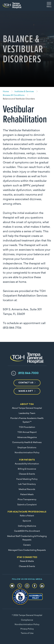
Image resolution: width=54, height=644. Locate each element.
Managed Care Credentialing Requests (27, 550)
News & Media (27, 561)
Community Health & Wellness (27, 443)
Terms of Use (27, 633)
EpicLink (27, 521)
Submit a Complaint (27, 505)
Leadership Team (27, 413)
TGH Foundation (27, 427)
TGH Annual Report (27, 432)
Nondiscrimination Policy (27, 453)
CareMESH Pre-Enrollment (27, 531)
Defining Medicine (27, 526)
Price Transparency (27, 500)
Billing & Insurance (27, 469)
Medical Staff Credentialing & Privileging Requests (27, 538)
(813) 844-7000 (28, 373)
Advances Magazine (27, 437)
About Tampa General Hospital (27, 408)
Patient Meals (27, 495)
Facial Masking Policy (27, 479)
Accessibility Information (27, 464)
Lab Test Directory (27, 484)
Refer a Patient (27, 516)
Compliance (27, 620)
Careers (27, 545)
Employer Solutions (27, 448)
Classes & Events (27, 474)
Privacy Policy (27, 629)
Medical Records (27, 489)
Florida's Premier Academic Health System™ (27, 420)
